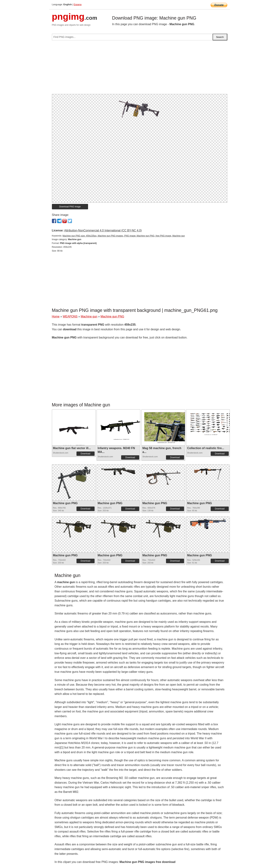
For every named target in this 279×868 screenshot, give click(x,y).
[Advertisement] (140, 69)
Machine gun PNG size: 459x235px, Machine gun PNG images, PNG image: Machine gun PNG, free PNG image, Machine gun (124, 236)
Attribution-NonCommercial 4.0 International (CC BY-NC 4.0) (103, 230)
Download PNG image (70, 207)
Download (85, 454)
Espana (77, 4)
